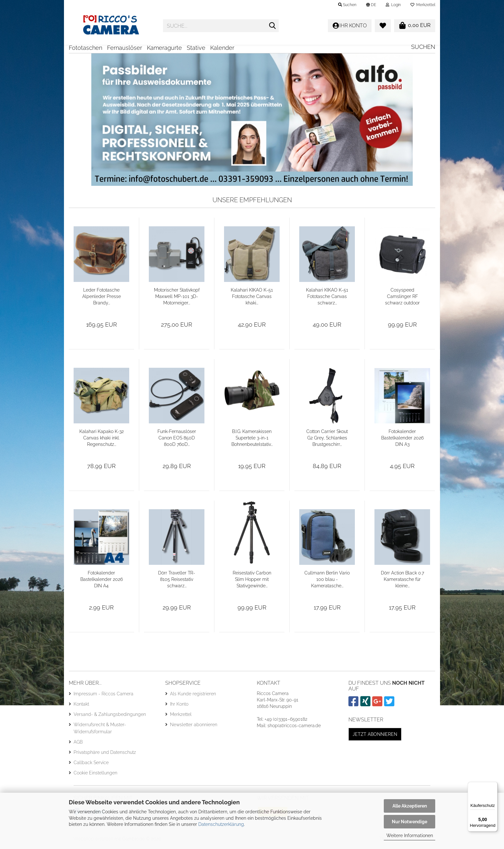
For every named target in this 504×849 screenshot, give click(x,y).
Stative (196, 48)
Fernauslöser (125, 48)
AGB (78, 744)
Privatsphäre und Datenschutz (105, 754)
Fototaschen (85, 48)
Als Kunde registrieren (193, 696)
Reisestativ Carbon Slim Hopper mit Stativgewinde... (252, 582)
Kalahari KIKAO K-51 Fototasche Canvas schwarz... (327, 299)
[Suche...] (273, 26)
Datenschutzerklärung (221, 824)
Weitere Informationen (410, 835)
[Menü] (494, 786)
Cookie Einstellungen (95, 775)
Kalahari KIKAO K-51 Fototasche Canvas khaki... (252, 299)
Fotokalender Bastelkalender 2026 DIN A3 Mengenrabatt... (402, 440)
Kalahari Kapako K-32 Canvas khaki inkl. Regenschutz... (102, 440)
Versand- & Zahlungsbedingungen (110, 717)
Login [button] (393, 5)
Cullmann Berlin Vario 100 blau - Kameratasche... (327, 582)
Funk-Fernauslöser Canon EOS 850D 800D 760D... (177, 440)
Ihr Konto (179, 706)
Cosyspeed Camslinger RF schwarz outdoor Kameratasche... (402, 299)
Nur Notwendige (410, 822)
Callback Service (91, 765)
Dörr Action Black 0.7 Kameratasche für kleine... (402, 582)
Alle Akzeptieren (410, 806)
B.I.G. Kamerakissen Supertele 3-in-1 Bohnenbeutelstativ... (252, 440)
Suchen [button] (347, 5)
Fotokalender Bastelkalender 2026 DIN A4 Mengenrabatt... (102, 582)
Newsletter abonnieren (194, 727)
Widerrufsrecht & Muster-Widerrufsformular (100, 730)
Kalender (222, 48)
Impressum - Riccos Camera (104, 696)
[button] (371, 5)
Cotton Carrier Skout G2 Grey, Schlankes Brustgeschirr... (327, 440)
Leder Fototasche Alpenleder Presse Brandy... (102, 299)
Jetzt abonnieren (375, 736)
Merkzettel (423, 5)
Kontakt (81, 706)
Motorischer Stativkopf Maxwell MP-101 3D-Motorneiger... (177, 299)
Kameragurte (164, 48)
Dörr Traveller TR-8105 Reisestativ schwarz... (177, 582)
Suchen (423, 47)
